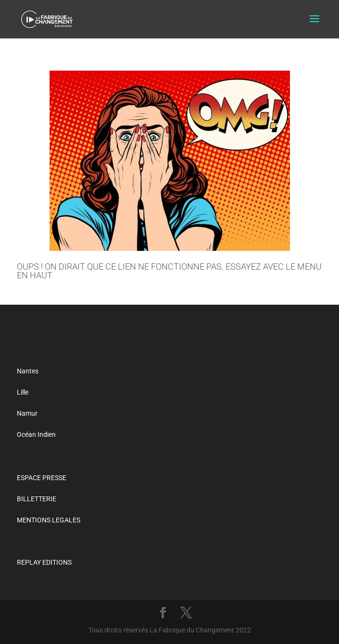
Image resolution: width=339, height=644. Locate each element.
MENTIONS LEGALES (49, 520)
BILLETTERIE (37, 499)
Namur (27, 413)
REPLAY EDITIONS (44, 562)
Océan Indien (36, 434)
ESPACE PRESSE (42, 478)
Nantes (28, 371)
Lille (23, 392)
